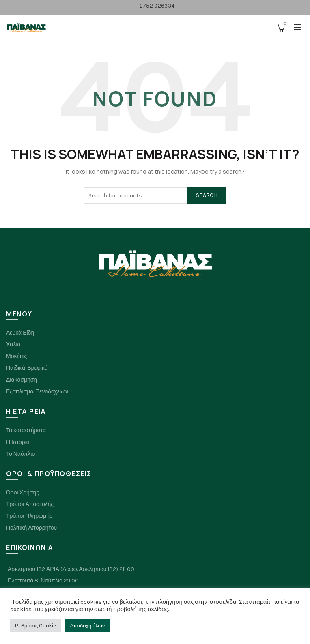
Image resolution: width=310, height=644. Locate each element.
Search (207, 195)
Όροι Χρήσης (23, 493)
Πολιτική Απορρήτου (31, 528)
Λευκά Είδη (20, 333)
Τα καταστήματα (26, 430)
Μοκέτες (16, 356)
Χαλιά (13, 345)
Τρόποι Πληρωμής (29, 516)
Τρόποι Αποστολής (30, 504)
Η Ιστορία (18, 442)
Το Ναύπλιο (20, 454)
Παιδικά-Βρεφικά (27, 368)
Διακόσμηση (22, 380)
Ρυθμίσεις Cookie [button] (36, 626)
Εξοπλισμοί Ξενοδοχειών (37, 392)
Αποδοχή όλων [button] (87, 626)
